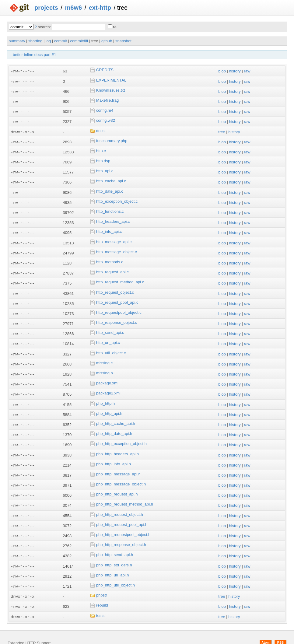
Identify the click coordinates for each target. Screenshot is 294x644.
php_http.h (105, 396)
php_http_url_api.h (113, 564)
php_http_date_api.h (114, 426)
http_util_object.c (111, 347)
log (48, 41)
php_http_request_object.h (120, 505)
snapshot (123, 41)
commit (61, 41)
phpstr (102, 584)
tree (222, 130)
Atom (266, 631)
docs (100, 129)
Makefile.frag (107, 100)
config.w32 (106, 119)
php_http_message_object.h (121, 476)
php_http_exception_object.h (121, 436)
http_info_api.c (109, 228)
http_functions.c (110, 208)
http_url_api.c (108, 337)
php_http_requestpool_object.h (123, 525)
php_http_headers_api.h (117, 446)
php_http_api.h (109, 406)
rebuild (102, 594)
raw (247, 71)
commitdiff (79, 41)
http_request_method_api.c (120, 278)
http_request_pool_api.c (117, 297)
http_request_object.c (115, 287)
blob (222, 71)
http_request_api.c (112, 268)
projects (46, 8)
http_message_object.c (117, 248)
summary (17, 41)
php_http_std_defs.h (114, 555)
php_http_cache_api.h (116, 416)
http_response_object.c (117, 317)
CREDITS (105, 70)
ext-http (100, 8)
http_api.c (105, 169)
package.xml (107, 377)
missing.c (104, 357)
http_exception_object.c (117, 199)
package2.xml (108, 386)
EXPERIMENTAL (111, 80)
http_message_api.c (114, 238)
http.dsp (103, 159)
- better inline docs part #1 (33, 55)
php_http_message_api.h (118, 466)
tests (100, 604)
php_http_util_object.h (116, 574)
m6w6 (73, 8)
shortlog (35, 41)
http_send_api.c (110, 327)
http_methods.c (110, 258)
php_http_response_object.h (121, 535)
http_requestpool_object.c (119, 307)
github (107, 41)
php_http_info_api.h (114, 456)
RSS (280, 631)
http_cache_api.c (111, 179)
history (235, 71)
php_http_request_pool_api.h (122, 515)
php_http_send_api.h (115, 545)
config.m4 (105, 109)
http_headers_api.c (113, 218)
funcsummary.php (112, 139)
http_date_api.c (110, 189)
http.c (101, 149)
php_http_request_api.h (117, 485)
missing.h (105, 367)
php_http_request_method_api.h (125, 495)
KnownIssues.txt (111, 90)
